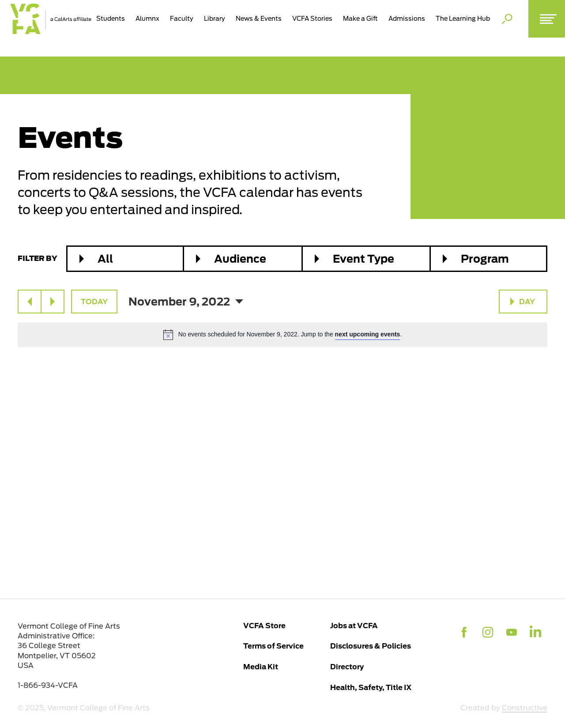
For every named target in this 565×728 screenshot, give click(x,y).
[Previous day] (30, 302)
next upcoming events (368, 334)
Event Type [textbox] (363, 259)
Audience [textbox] (240, 259)
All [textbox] (105, 259)
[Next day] (53, 302)
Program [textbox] (485, 259)
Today (94, 302)
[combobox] (125, 259)
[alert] (282, 335)
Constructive (525, 708)
